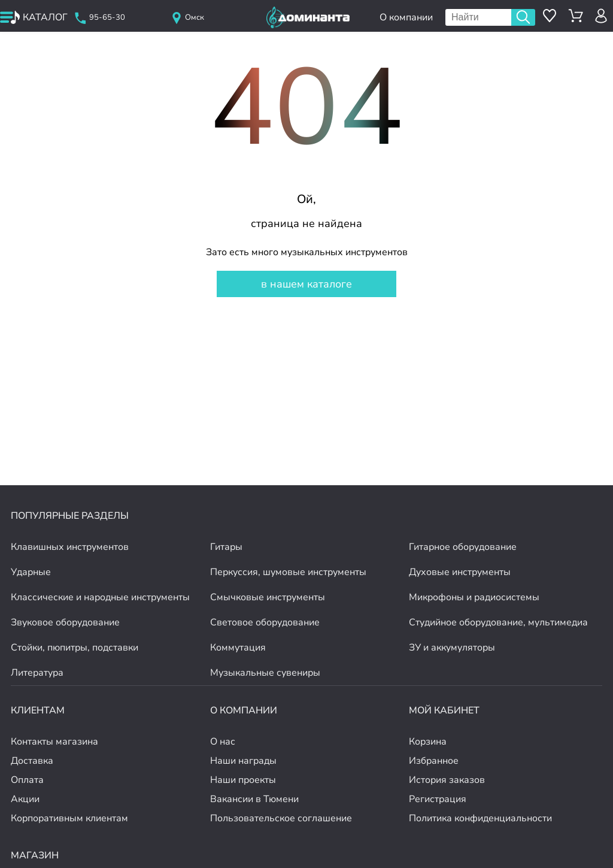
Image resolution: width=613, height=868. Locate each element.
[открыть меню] (34, 17)
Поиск (523, 17)
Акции (25, 799)
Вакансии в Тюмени (254, 799)
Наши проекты (243, 780)
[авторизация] (601, 16)
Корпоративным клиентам (69, 818)
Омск (195, 17)
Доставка (32, 761)
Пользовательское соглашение (281, 818)
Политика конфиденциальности (480, 818)
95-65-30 (107, 17)
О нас (223, 742)
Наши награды (243, 761)
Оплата (27, 780)
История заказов (447, 780)
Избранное (434, 761)
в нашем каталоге (306, 284)
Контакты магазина (54, 742)
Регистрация (438, 799)
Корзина (428, 742)
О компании (406, 17)
